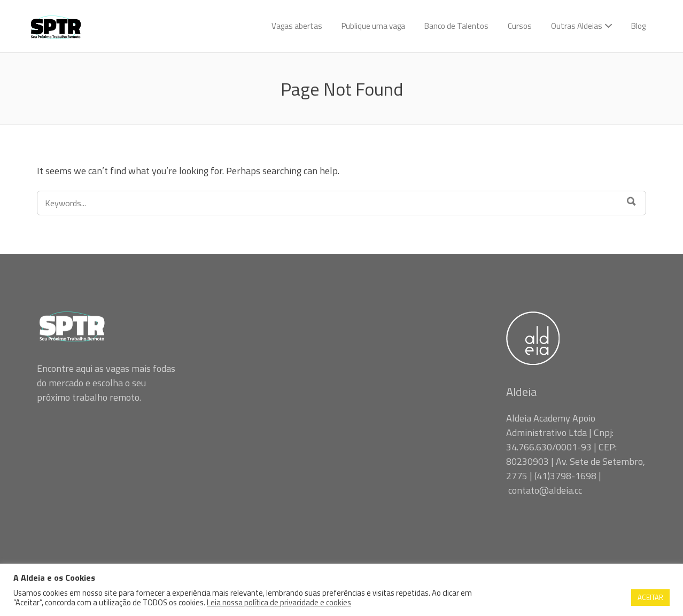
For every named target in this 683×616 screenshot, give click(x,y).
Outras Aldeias (577, 26)
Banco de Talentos (456, 26)
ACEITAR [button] (650, 597)
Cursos (520, 26)
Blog (638, 26)
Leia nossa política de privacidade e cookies (279, 602)
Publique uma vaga (373, 26)
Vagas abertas (297, 26)
